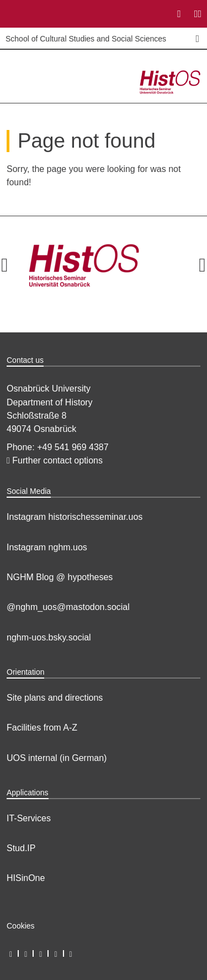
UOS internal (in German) (57, 758)
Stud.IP (21, 848)
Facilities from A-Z (42, 728)
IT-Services (29, 818)
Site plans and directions (55, 698)
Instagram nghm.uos (47, 547)
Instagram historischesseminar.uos (75, 517)
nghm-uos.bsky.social (49, 637)
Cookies (21, 926)
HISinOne (26, 878)
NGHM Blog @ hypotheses (60, 577)
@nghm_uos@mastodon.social (68, 607)
